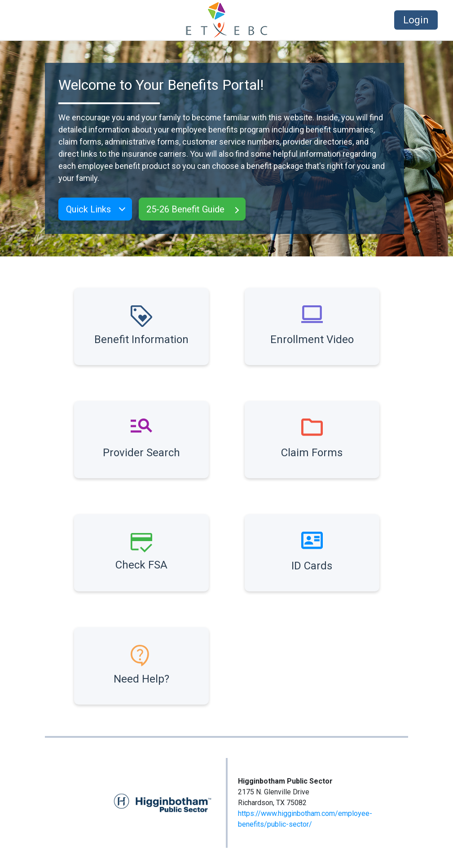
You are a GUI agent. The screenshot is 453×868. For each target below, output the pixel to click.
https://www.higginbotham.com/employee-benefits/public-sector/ (305, 819)
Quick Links (88, 209)
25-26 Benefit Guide (185, 209)
